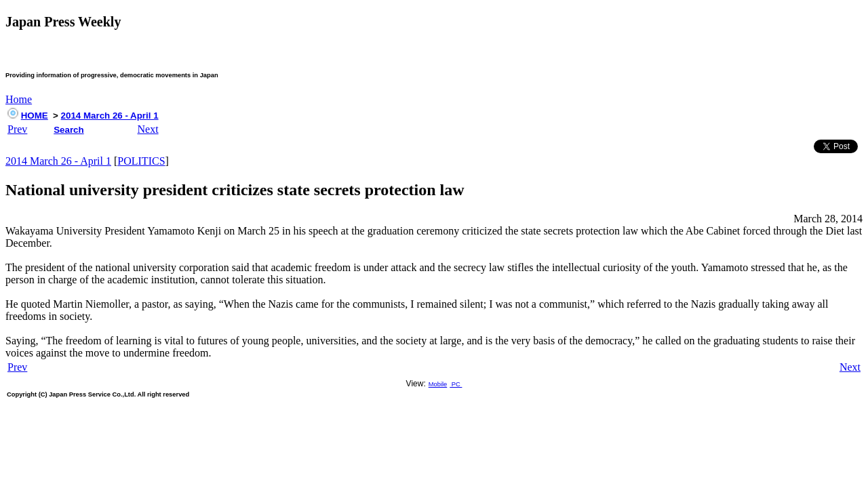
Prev (17, 129)
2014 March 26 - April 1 (110, 116)
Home (19, 99)
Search (68, 130)
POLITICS (141, 161)
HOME (35, 116)
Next (148, 129)
